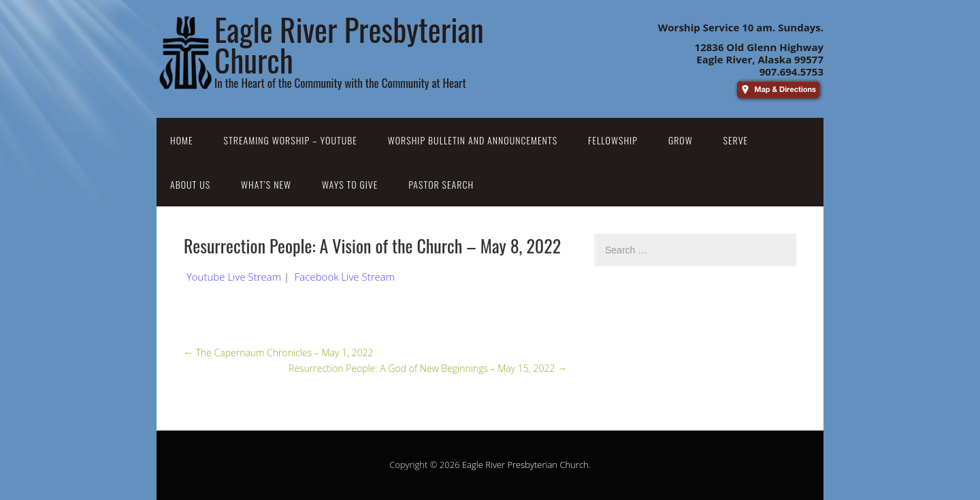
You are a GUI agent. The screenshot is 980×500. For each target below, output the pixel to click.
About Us (190, 184)
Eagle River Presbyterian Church (525, 465)
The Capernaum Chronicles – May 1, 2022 (279, 353)
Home (182, 140)
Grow (681, 140)
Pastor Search (441, 184)
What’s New (266, 184)
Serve (736, 140)
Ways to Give (350, 184)
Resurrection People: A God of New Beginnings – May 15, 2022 (428, 368)
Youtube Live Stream (234, 277)
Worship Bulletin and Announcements (473, 140)
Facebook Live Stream (345, 277)
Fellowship (613, 140)
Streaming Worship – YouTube (291, 140)
